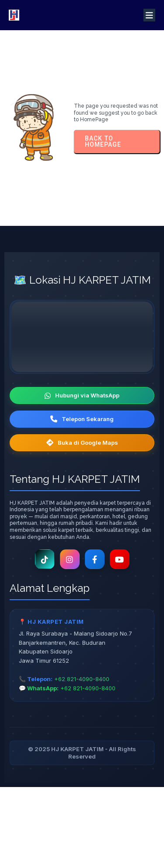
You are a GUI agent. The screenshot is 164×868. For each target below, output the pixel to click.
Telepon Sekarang (82, 419)
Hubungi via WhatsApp (82, 395)
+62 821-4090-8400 (82, 679)
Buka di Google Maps (82, 443)
